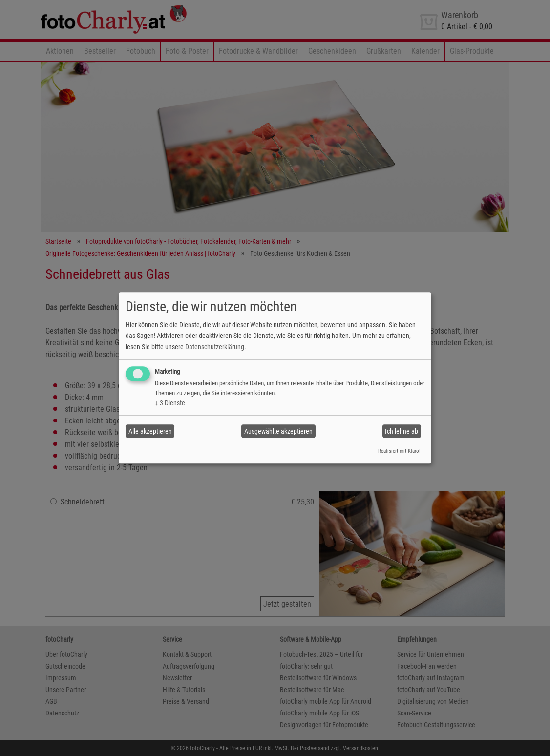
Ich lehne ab (402, 431)
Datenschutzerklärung (215, 347)
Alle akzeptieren (150, 431)
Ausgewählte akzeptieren (278, 431)
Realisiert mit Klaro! (399, 451)
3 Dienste (170, 403)
